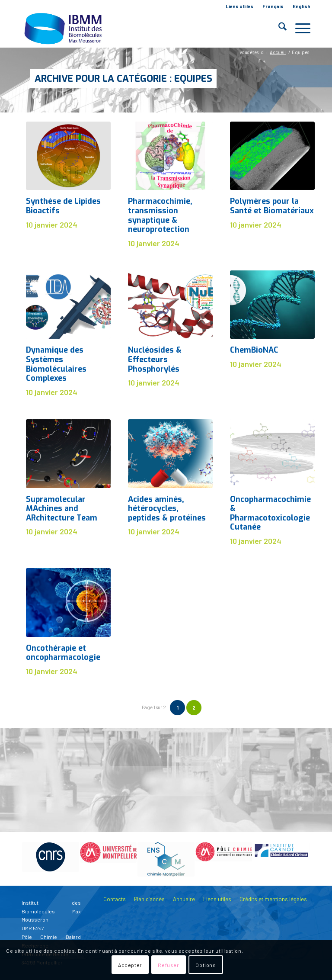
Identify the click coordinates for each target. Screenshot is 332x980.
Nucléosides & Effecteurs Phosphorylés (155, 359)
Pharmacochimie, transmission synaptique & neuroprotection (160, 215)
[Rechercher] (278, 28)
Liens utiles (239, 6)
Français (273, 6)
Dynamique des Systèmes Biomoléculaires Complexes (56, 364)
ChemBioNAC (254, 350)
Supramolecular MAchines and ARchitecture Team (62, 509)
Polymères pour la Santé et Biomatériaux (272, 206)
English (302, 6)
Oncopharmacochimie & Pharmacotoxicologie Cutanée (270, 513)
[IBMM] (64, 28)
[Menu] (298, 28)
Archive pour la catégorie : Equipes (123, 79)
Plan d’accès (149, 899)
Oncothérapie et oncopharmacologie (63, 653)
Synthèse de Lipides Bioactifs (63, 206)
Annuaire (184, 899)
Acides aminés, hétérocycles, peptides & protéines (167, 509)
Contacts (115, 899)
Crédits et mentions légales (273, 899)
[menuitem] (240, 6)
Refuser (168, 965)
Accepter (130, 965)
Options (206, 965)
